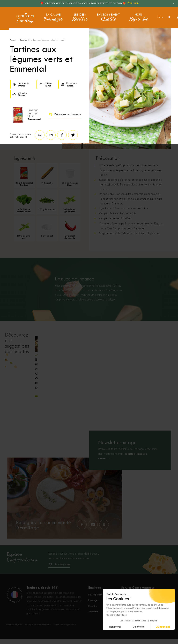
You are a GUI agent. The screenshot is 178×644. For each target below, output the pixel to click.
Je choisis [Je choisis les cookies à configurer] (139, 627)
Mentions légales (14, 634)
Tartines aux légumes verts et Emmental (48, 40)
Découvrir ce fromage (65, 115)
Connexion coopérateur (65, 634)
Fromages (94, 609)
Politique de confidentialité (38, 634)
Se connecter (62, 574)
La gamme (53, 15)
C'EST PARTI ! (133, 3)
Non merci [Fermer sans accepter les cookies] (115, 627)
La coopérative (25, 15)
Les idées (79, 15)
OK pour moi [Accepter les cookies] (163, 627)
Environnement (105, 15)
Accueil (13, 40)
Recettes (23, 40)
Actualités (94, 619)
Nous (132, 15)
